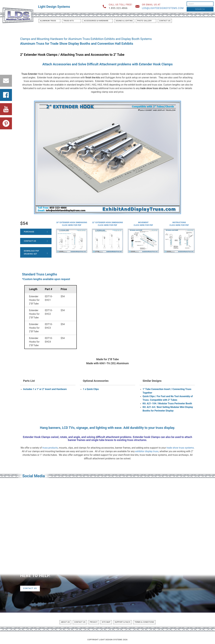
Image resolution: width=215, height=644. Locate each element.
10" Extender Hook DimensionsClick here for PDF (72, 224)
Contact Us (165, 21)
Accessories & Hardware (96, 21)
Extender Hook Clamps (156, 64)
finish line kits (93, 78)
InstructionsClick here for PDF (179, 224)
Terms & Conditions (144, 622)
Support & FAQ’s (123, 622)
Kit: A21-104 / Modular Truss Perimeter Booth (167, 403)
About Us (65, 622)
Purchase (36, 232)
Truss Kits (69, 21)
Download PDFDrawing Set (36, 252)
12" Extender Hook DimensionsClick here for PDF (107, 224)
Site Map (106, 622)
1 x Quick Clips (91, 389)
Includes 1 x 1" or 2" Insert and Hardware (45, 389)
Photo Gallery (145, 21)
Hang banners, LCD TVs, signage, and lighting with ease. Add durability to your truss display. (107, 428)
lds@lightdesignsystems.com (163, 8)
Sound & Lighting (124, 21)
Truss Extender (29, 74)
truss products (50, 448)
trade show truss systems (180, 448)
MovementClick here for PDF (143, 224)
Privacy (94, 622)
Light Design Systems (54, 7)
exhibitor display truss (147, 451)
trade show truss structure (154, 88)
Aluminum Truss (48, 21)
